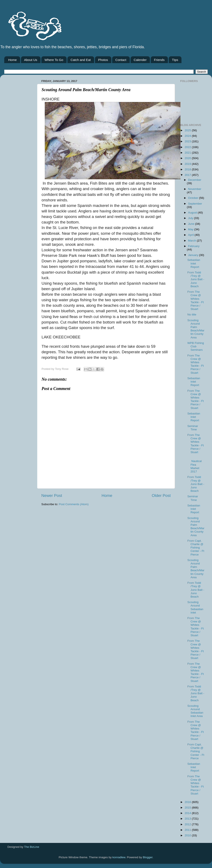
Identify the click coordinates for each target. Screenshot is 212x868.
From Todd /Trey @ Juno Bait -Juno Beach (196, 279)
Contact (121, 60)
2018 (188, 169)
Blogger (148, 857)
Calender (140, 60)
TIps (175, 60)
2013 (188, 819)
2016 (188, 802)
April (191, 235)
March (192, 241)
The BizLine (32, 847)
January (194, 255)
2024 (188, 136)
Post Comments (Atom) (74, 504)
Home (13, 60)
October (194, 198)
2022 (188, 147)
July (191, 218)
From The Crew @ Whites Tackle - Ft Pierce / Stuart (196, 300)
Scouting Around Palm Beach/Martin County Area (196, 329)
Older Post (161, 495)
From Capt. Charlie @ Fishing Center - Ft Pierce (196, 548)
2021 (188, 153)
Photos (103, 60)
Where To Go (54, 60)
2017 (188, 175)
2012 (188, 824)
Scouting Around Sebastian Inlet (195, 607)
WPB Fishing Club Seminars (196, 346)
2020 (188, 158)
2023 (188, 141)
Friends (159, 60)
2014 (188, 813)
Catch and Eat (81, 60)
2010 (188, 835)
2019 (188, 164)
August (193, 213)
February (194, 246)
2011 (188, 830)
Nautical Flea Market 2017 (195, 465)
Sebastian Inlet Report (194, 263)
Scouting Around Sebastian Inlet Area (195, 711)
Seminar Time (193, 428)
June (192, 224)
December (195, 180)
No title (192, 315)
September (195, 204)
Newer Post (52, 495)
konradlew (119, 857)
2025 (188, 130)
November (195, 189)
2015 (188, 808)
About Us (31, 60)
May (191, 229)
